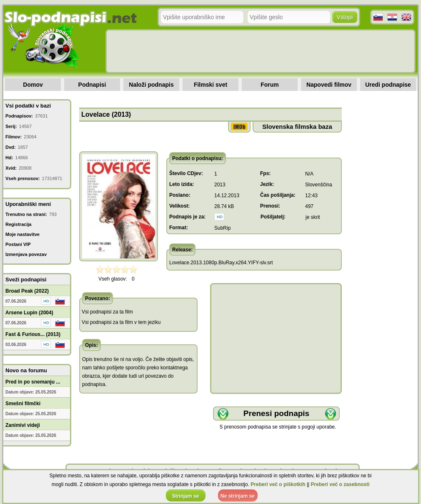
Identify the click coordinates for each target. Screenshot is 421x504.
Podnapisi (92, 85)
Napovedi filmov (329, 85)
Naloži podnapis (151, 85)
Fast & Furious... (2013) (33, 334)
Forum (270, 85)
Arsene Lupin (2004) (29, 313)
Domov (33, 85)
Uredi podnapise (388, 85)
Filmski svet (210, 85)
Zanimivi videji (23, 425)
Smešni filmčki (23, 404)
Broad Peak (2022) (27, 291)
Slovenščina (319, 185)
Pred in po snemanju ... (33, 382)
